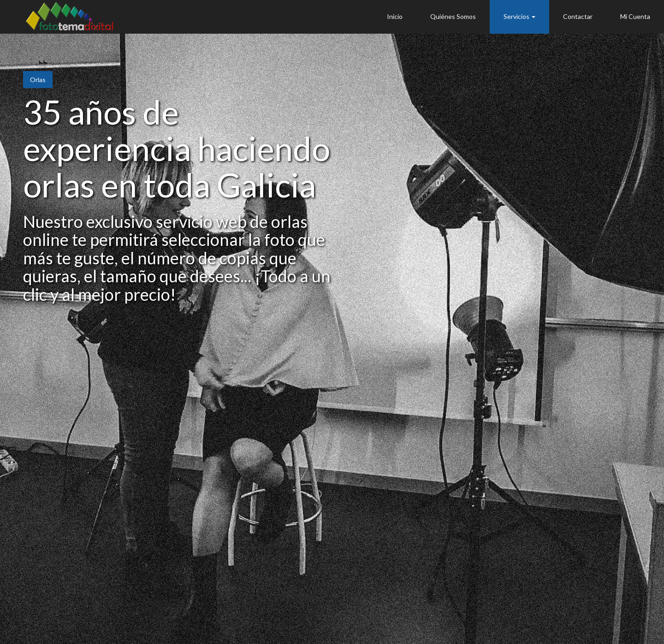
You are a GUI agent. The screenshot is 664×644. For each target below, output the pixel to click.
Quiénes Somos (453, 16)
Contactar (578, 16)
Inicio (395, 16)
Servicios (519, 16)
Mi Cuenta (635, 16)
